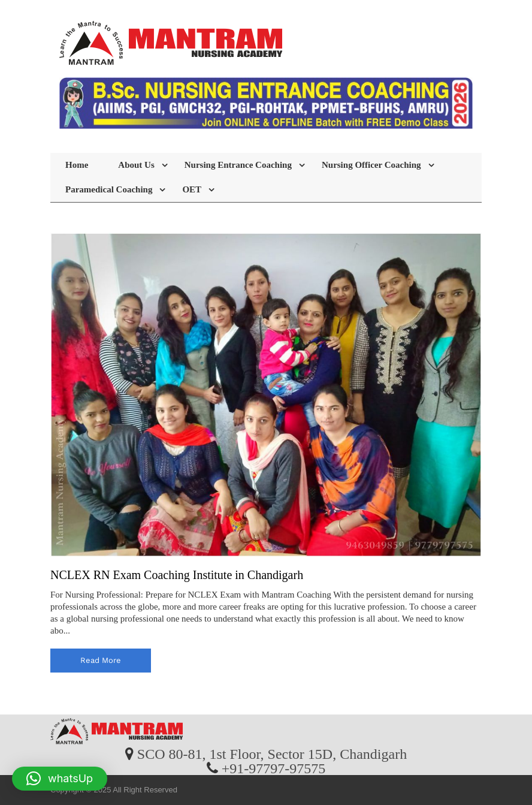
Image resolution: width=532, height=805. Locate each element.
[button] (60, 779)
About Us (136, 165)
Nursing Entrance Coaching (238, 165)
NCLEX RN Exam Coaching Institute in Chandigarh (177, 575)
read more (101, 660)
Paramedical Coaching (109, 189)
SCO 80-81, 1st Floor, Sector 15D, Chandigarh (272, 753)
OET (192, 189)
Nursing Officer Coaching (371, 165)
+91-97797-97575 (274, 768)
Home (77, 165)
